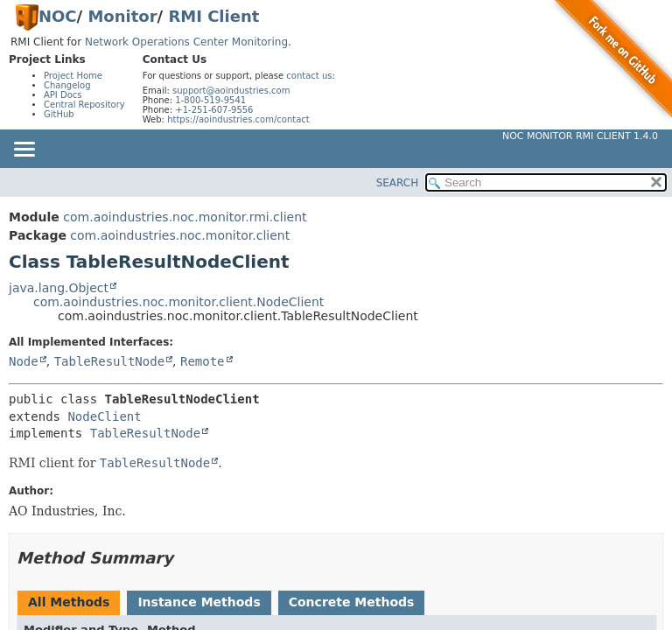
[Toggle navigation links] (24, 150)
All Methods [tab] (69, 602)
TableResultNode (109, 361)
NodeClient (104, 416)
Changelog (67, 85)
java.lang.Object (59, 288)
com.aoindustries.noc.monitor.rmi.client (185, 217)
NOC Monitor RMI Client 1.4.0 (580, 136)
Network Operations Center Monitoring (186, 42)
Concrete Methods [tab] (352, 602)
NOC (58, 16)
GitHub (59, 114)
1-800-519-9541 (210, 100)
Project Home (73, 76)
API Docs (63, 95)
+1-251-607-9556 (214, 110)
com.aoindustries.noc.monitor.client (180, 235)
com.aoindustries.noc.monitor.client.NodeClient (178, 302)
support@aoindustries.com (231, 91)
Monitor (122, 16)
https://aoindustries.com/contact (238, 119)
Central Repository (84, 105)
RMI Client (213, 16)
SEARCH (398, 183)
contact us (309, 76)
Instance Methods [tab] (199, 602)
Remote (203, 361)
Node (24, 361)
